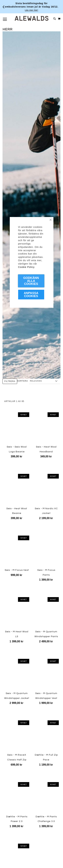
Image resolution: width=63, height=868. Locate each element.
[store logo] (32, 18)
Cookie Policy (26, 267)
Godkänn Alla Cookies (31, 281)
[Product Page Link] (17, 675)
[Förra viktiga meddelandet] (4, 7)
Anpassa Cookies (31, 295)
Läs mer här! (32, 10)
